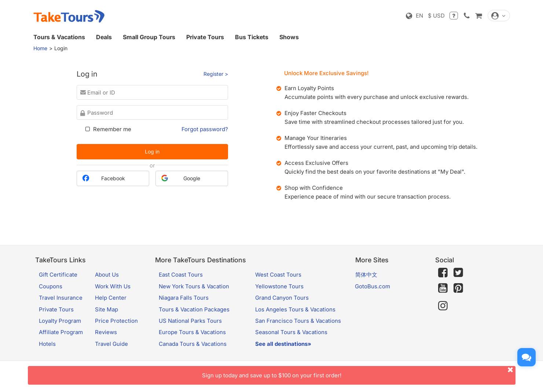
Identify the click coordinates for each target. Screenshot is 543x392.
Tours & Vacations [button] (59, 37)
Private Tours (205, 37)
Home (40, 48)
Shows (289, 37)
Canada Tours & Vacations (193, 344)
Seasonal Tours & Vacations (291, 332)
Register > (216, 74)
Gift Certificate (58, 275)
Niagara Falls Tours (184, 298)
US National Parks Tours (190, 321)
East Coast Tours (181, 275)
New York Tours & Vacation (194, 286)
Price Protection (116, 321)
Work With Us (113, 286)
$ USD (436, 16)
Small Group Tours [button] (149, 37)
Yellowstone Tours (279, 286)
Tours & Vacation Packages (194, 309)
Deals (104, 37)
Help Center (111, 298)
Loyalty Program (60, 321)
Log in (152, 151)
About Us (107, 275)
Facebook (104, 178)
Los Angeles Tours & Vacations (295, 309)
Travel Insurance (61, 298)
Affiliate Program (61, 332)
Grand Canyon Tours (282, 298)
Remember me (108, 129)
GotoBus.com (373, 286)
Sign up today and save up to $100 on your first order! (359, 372)
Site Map (107, 309)
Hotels (47, 344)
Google (181, 178)
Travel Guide (111, 344)
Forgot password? (205, 129)
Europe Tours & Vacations (192, 332)
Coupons (51, 286)
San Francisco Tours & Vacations (298, 321)
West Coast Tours (278, 275)
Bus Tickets (252, 37)
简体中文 (366, 275)
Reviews (106, 332)
